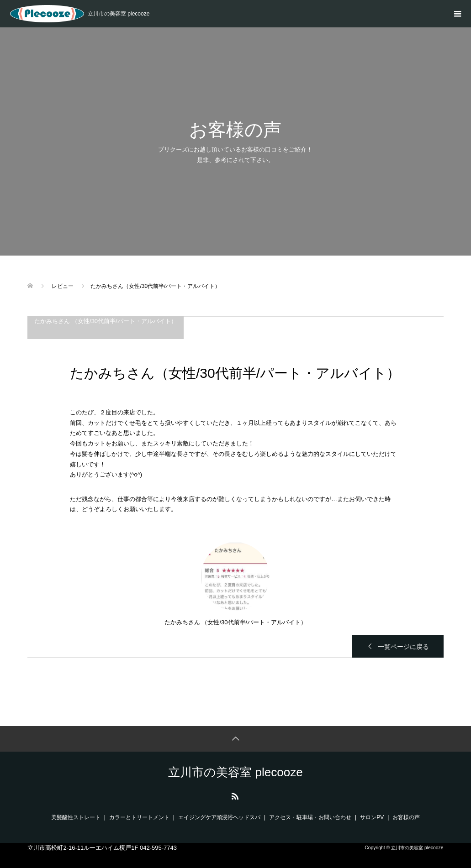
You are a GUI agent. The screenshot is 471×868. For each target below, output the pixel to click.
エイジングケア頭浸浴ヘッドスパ (219, 817)
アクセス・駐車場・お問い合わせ (310, 817)
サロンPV (372, 817)
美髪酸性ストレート (76, 817)
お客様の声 (406, 817)
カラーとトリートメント (139, 817)
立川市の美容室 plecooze (235, 772)
